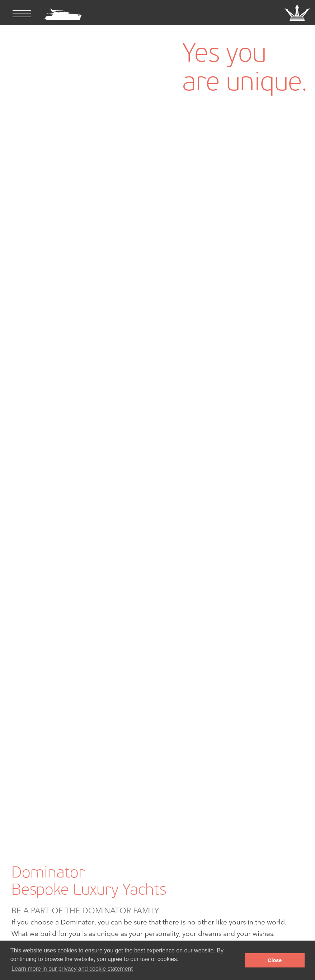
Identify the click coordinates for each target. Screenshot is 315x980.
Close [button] (275, 960)
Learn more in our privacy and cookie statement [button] (72, 969)
